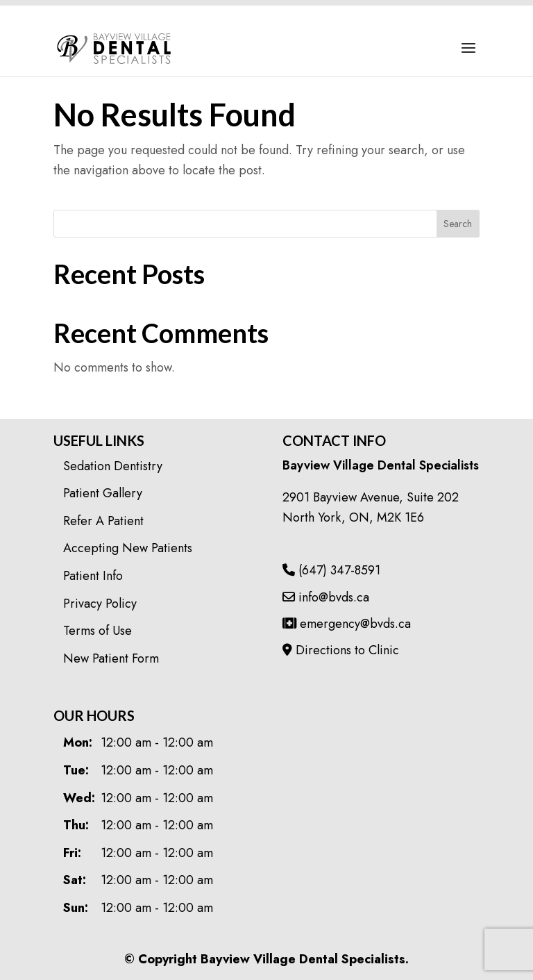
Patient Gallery (103, 493)
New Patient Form (111, 658)
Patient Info (93, 576)
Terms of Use (98, 631)
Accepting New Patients (128, 548)
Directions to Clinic (341, 650)
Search (458, 224)
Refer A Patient (103, 521)
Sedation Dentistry (113, 466)
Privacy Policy (100, 604)
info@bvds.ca (326, 597)
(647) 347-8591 (331, 570)
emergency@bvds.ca (347, 624)
